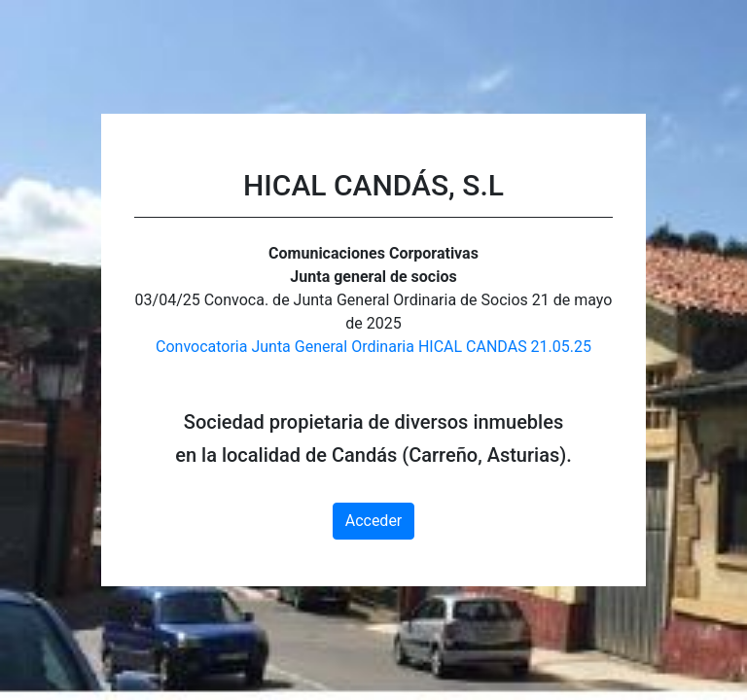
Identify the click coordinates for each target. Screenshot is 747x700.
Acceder (374, 521)
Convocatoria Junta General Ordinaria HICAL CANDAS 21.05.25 (373, 347)
